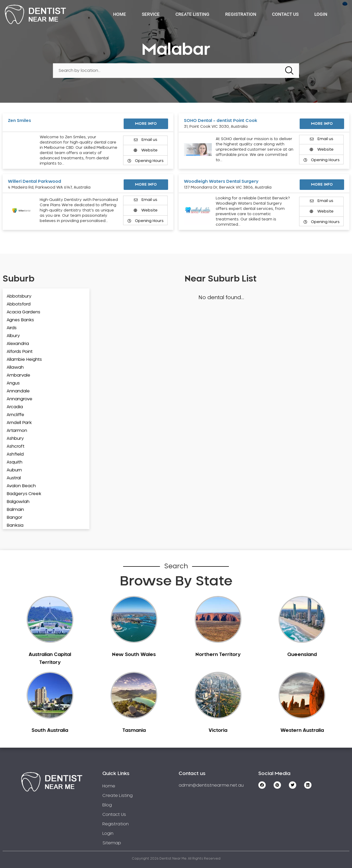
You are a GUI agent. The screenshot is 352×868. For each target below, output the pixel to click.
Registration (241, 14)
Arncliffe (15, 415)
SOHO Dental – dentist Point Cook (221, 121)
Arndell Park (19, 423)
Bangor (14, 517)
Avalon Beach (21, 486)
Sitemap (112, 843)
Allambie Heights (24, 359)
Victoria (218, 731)
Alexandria (18, 344)
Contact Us (285, 14)
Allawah (15, 367)
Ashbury (15, 438)
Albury (13, 336)
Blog (107, 805)
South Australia (50, 731)
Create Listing (192, 14)
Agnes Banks (20, 320)
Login (321, 14)
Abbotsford (19, 304)
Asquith (14, 462)
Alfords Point (20, 352)
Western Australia (302, 731)
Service (151, 14)
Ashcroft (16, 446)
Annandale (18, 391)
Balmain (15, 510)
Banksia (15, 525)
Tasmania (134, 731)
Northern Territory (218, 655)
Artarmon (17, 431)
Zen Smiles (19, 121)
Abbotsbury (19, 296)
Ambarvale (18, 375)
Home (120, 14)
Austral (14, 478)
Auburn (14, 470)
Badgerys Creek (24, 494)
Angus (13, 383)
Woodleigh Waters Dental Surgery (221, 181)
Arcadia (15, 407)
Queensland (302, 655)
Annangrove (19, 399)
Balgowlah (18, 502)
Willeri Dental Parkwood (34, 181)
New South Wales (134, 655)
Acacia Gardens (23, 312)
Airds (12, 328)
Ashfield (15, 454)
